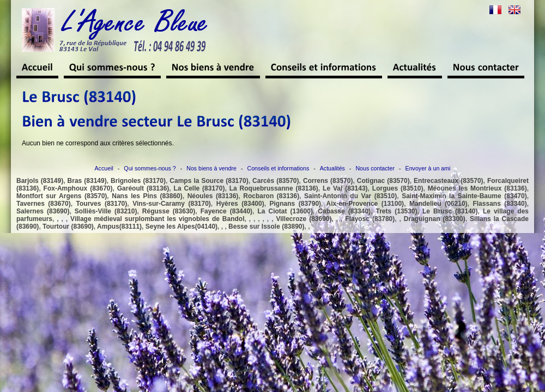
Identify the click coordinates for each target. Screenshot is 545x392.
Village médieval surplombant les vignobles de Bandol (157, 219)
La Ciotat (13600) (285, 211)
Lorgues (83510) (398, 188)
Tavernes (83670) (44, 204)
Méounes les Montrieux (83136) (477, 188)
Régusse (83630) (169, 211)
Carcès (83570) (275, 181)
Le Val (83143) (345, 188)
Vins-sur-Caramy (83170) (172, 204)
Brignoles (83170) (138, 181)
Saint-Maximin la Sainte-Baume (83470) (464, 196)
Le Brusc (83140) (450, 211)
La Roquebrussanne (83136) (274, 188)
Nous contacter (375, 168)
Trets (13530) (397, 211)
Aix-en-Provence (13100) (365, 204)
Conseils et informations (278, 168)
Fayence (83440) (226, 211)
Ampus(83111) (119, 226)
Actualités (332, 168)
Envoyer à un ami (428, 168)
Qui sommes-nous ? (150, 168)
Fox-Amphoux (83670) (78, 188)
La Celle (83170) (199, 188)
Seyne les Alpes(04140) (181, 226)
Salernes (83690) (43, 211)
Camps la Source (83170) (209, 181)
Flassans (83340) (499, 204)
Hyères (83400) (240, 204)
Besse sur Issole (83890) (266, 226)
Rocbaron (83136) (271, 196)
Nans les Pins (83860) (147, 196)
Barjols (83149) (40, 181)
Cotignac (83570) (383, 181)
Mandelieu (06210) (438, 204)
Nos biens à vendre (211, 168)
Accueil (104, 168)
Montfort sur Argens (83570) (62, 196)
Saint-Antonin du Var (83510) (350, 196)
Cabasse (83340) (344, 211)
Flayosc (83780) (370, 219)
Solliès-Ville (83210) (106, 211)
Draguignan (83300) (435, 219)
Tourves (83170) (102, 204)
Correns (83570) (328, 181)
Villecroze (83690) (304, 219)
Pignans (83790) (296, 204)
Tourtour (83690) (68, 226)
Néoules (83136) (213, 196)
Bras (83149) (87, 181)
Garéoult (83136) (143, 188)
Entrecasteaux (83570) (449, 181)
